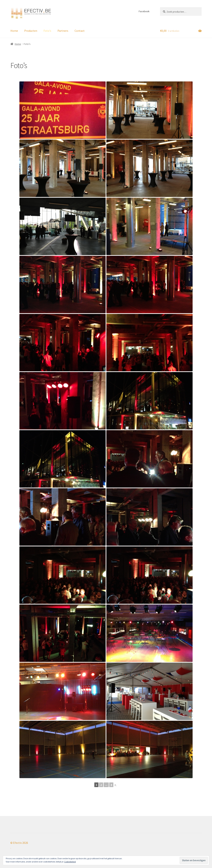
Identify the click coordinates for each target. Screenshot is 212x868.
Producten (31, 31)
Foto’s (47, 31)
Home (14, 31)
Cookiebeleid (70, 862)
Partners (63, 31)
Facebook (144, 11)
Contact (80, 31)
